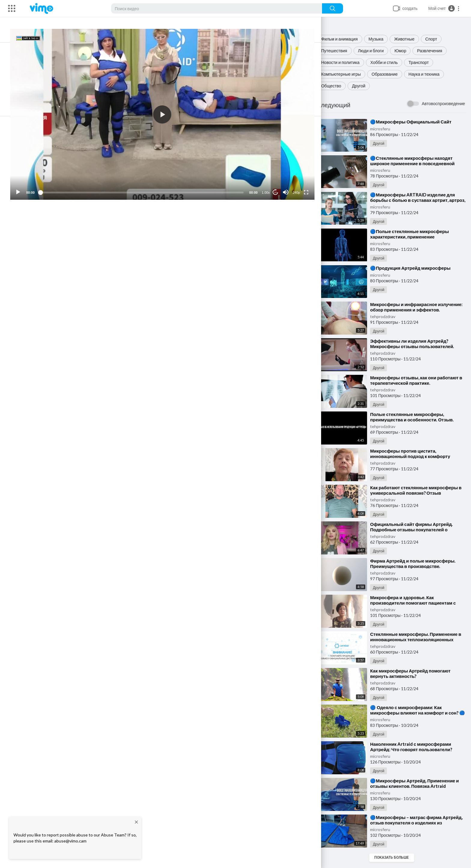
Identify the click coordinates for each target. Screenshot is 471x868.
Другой (364, 86)
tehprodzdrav (388, 316)
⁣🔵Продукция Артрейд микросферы (416, 268)
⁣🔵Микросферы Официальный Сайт (416, 122)
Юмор (406, 51)
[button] (444, 8)
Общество (337, 86)
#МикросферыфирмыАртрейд (125, 275)
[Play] (36, 184)
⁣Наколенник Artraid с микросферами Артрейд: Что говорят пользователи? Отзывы (416, 749)
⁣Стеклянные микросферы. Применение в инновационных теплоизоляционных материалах (419, 639)
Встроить (173, 228)
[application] (173, 110)
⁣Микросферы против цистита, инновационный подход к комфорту (415, 454)
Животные (410, 39)
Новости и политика (346, 62)
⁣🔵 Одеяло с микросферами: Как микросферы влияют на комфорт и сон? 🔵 (420, 713)
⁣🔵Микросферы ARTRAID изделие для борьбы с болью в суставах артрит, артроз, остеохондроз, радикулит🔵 (418, 200)
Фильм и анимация (345, 39)
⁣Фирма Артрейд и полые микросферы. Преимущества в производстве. (418, 563)
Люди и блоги (376, 51)
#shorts (59, 275)
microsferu (386, 129)
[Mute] (289, 184)
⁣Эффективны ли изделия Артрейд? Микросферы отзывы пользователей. (417, 344)
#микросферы (81, 275)
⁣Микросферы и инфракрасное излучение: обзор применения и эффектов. (411, 310)
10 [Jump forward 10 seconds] (279, 184)
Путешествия (339, 51)
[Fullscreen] (309, 184)
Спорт (437, 39)
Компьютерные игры (346, 74)
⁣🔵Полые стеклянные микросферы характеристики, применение (415, 234)
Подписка (284, 250)
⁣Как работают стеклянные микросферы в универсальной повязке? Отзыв (419, 490)
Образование (390, 74)
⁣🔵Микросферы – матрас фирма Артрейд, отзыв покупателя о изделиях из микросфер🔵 (419, 823)
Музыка (381, 39)
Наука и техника (429, 74)
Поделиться (80, 228)
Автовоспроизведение (443, 103)
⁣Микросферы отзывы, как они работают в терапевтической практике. (420, 380)
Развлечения (435, 51)
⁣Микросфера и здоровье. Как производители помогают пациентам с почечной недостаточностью (418, 603)
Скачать (266, 228)
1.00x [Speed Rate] (269, 184)
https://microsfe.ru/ (132, 282)
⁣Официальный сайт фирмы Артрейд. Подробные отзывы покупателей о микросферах (417, 530)
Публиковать (288, 354)
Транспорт (424, 62)
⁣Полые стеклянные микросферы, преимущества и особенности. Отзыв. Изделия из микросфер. (417, 420)
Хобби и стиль (389, 62)
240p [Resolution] (299, 184)
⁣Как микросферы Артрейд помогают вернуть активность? (416, 673)
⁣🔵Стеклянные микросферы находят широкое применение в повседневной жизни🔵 (418, 163)
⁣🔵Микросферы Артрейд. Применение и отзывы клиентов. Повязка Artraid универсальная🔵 (420, 786)
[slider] (153, 184)
